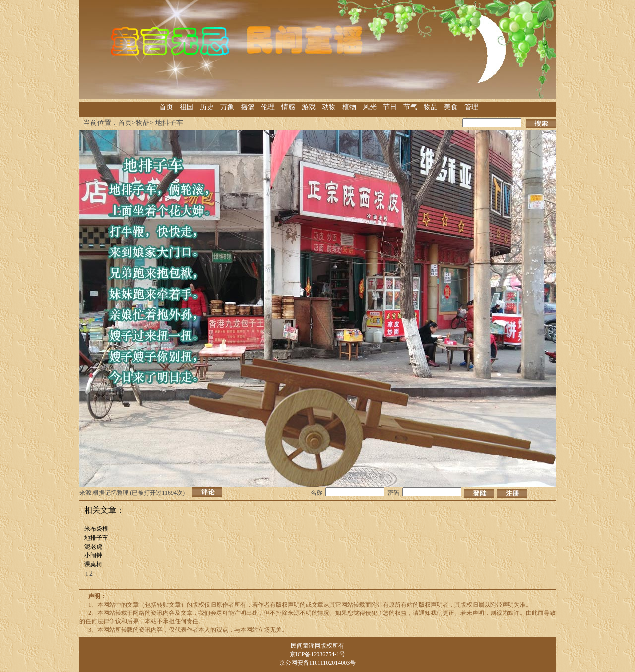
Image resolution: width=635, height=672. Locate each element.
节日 (390, 107)
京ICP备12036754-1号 (318, 654)
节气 (410, 107)
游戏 (309, 107)
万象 (227, 107)
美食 (451, 107)
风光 (370, 107)
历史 (207, 107)
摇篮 (248, 107)
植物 (349, 107)
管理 (471, 107)
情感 (288, 107)
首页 (166, 107)
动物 (329, 107)
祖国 (187, 107)
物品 (431, 107)
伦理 (268, 107)
